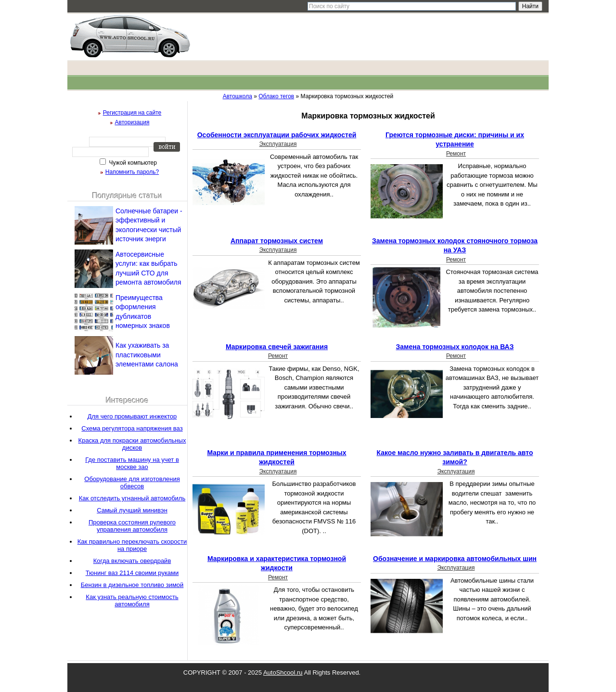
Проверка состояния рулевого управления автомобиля (132, 526)
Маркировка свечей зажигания (277, 347)
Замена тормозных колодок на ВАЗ (455, 347)
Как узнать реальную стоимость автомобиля (132, 601)
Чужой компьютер (132, 163)
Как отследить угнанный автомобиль (132, 498)
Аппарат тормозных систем (277, 241)
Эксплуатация (278, 144)
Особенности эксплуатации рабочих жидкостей (277, 135)
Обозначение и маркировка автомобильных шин (455, 559)
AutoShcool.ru (283, 672)
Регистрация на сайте (132, 113)
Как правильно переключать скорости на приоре (132, 545)
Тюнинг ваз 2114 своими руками (132, 573)
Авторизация (132, 122)
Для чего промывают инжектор (132, 416)
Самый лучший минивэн (132, 510)
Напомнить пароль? (132, 172)
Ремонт (456, 154)
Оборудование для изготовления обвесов (132, 483)
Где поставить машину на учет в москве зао (132, 463)
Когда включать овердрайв (132, 561)
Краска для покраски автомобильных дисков (132, 444)
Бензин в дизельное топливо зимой (132, 585)
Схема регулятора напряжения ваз (132, 428)
